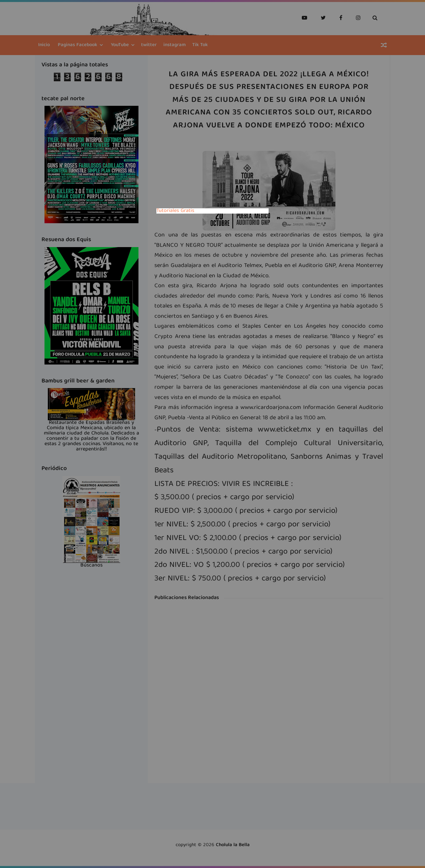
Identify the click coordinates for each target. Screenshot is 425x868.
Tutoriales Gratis (175, 211)
